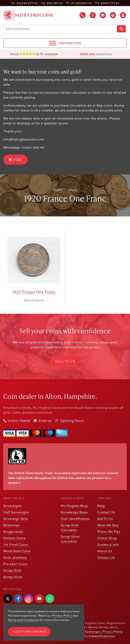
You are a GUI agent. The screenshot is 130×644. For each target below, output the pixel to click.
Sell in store (88, 54)
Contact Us (106, 512)
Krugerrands (13, 532)
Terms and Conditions (23, 620)
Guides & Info (108, 544)
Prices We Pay (109, 532)
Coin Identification (75, 519)
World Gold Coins (17, 551)
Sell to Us (65, 361)
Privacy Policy (112, 632)
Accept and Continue (29, 632)
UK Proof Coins (16, 544)
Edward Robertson (102, 636)
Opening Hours (72, 421)
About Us (105, 551)
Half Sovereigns (16, 512)
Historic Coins (14, 538)
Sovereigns (12, 506)
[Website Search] (121, 29)
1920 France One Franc (34, 292)
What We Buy (108, 525)
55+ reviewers (49, 54)
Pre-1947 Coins (15, 564)
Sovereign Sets (16, 519)
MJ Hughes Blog (74, 506)
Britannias (12, 525)
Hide (15, 160)
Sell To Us (105, 519)
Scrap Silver (13, 577)
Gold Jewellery (15, 557)
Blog (101, 506)
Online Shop (107, 538)
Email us (45, 421)
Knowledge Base (74, 512)
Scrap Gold (12, 570)
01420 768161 (19, 421)
